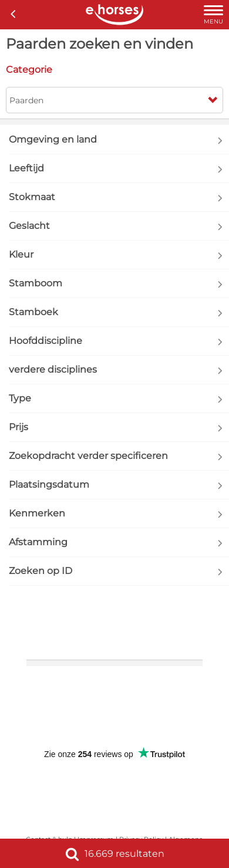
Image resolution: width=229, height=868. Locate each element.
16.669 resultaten (115, 854)
